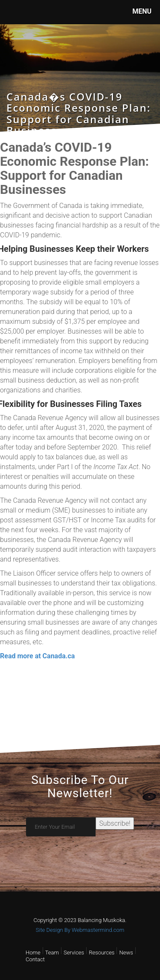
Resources (102, 953)
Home (33, 953)
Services (74, 953)
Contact (35, 959)
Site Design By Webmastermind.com (80, 930)
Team (52, 953)
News (126, 953)
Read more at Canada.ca (37, 656)
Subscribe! (115, 823)
